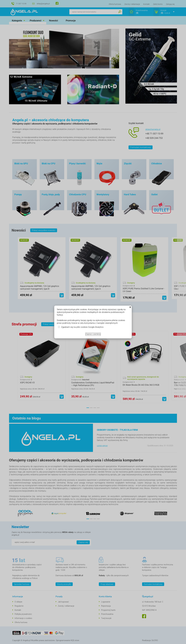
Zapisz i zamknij (93, 334)
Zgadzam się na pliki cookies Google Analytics (82, 327)
